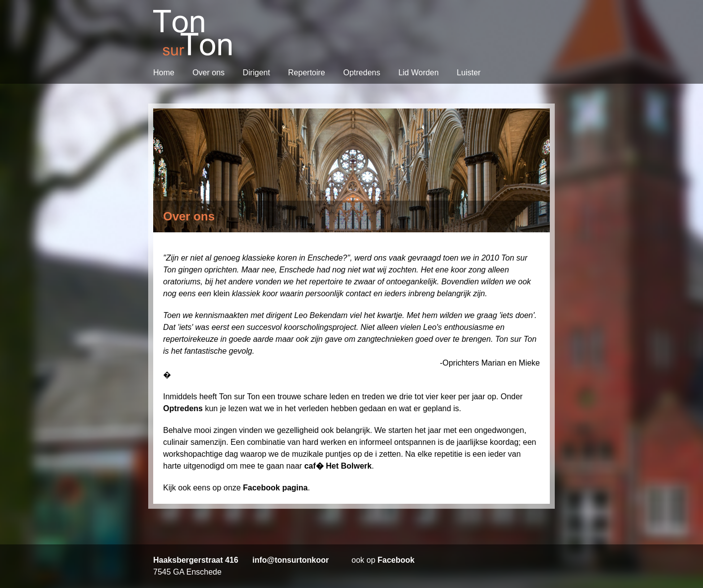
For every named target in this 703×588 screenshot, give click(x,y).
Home (165, 73)
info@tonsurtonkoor (291, 560)
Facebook (396, 560)
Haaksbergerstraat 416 (196, 560)
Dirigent (257, 73)
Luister (469, 73)
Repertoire (308, 73)
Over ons (209, 73)
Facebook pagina (275, 488)
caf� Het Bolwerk (338, 466)
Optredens (363, 73)
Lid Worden (419, 73)
